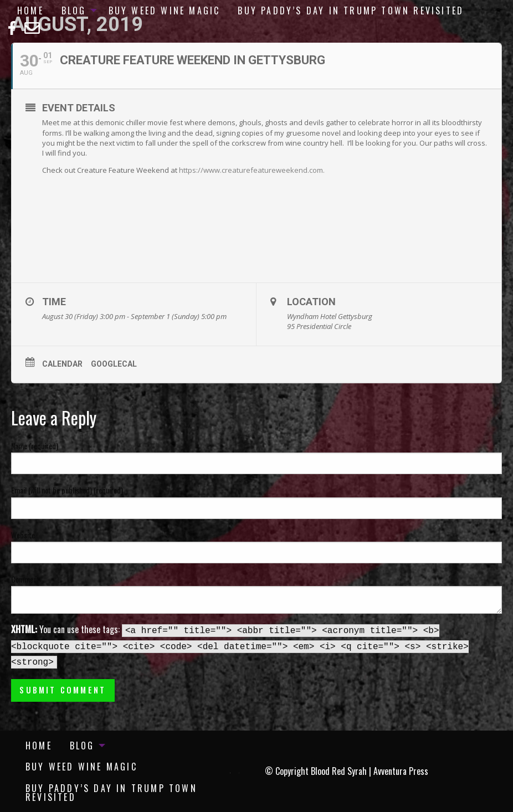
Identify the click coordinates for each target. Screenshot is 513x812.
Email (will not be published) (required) (67, 490)
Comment (25, 579)
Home (30, 11)
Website (23, 535)
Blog (74, 11)
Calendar (62, 364)
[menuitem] (30, 11)
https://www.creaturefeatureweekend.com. (252, 170)
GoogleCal (114, 364)
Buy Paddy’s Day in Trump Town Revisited (351, 11)
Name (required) (35, 446)
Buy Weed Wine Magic (165, 11)
